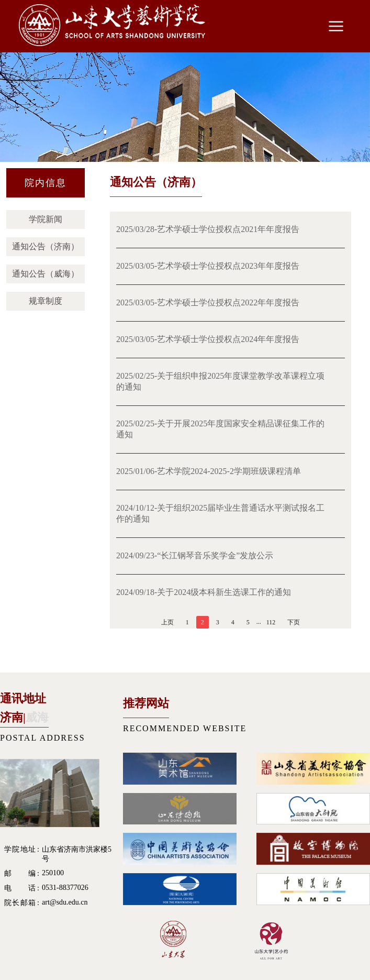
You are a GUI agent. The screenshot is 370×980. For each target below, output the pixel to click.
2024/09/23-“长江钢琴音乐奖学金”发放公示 (195, 555)
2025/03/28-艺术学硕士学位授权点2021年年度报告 (208, 229)
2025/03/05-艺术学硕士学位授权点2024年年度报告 (208, 339)
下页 (294, 622)
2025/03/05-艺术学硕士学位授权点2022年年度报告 (208, 302)
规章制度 (46, 301)
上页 (167, 622)
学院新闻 (46, 219)
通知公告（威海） (46, 274)
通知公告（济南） (46, 246)
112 (271, 622)
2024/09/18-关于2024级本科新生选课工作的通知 (204, 592)
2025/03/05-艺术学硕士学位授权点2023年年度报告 (208, 266)
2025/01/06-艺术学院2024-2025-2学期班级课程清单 (209, 471)
